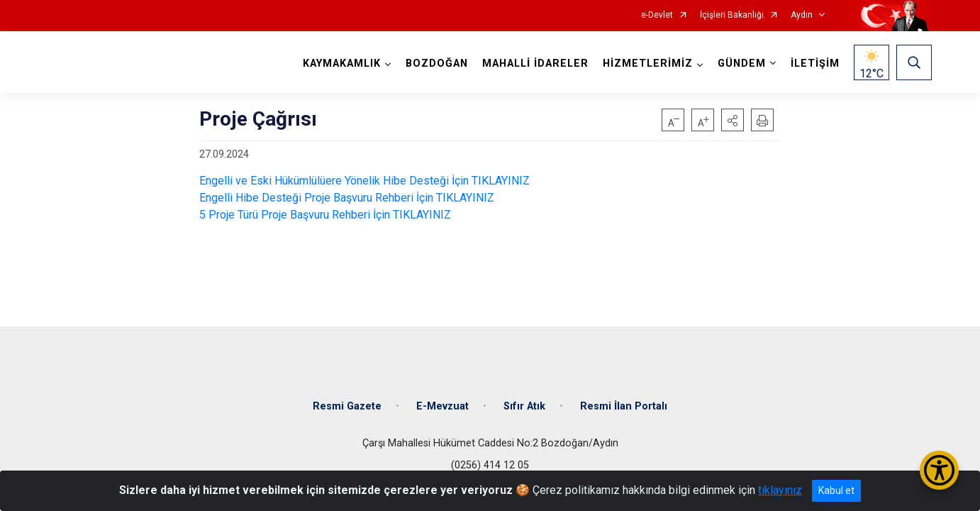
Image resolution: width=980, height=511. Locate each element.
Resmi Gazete (347, 406)
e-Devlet (657, 15)
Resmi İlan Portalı (624, 406)
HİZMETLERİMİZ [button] (648, 64)
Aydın (802, 15)
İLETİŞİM (815, 64)
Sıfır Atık (524, 406)
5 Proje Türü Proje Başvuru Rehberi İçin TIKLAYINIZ (325, 215)
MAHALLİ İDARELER (535, 64)
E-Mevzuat (442, 406)
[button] (733, 120)
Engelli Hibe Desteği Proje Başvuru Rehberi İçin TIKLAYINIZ (347, 198)
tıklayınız (780, 490)
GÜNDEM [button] (742, 64)
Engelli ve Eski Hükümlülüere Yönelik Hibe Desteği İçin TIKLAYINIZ (364, 181)
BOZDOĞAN (437, 64)
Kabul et (836, 490)
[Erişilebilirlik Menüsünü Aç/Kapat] (939, 470)
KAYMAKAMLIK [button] (342, 64)
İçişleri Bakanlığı (732, 15)
